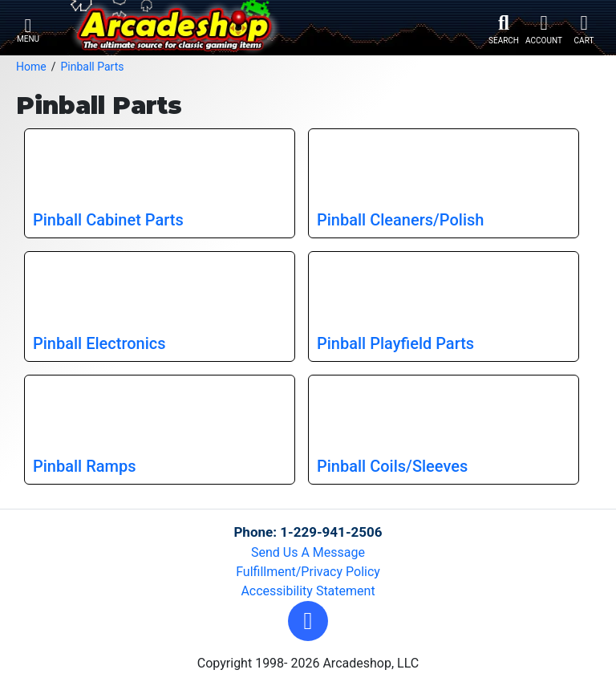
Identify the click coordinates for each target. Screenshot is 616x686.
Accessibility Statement (308, 591)
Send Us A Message (308, 552)
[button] (308, 621)
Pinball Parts (92, 67)
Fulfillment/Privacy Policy (308, 572)
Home (31, 67)
